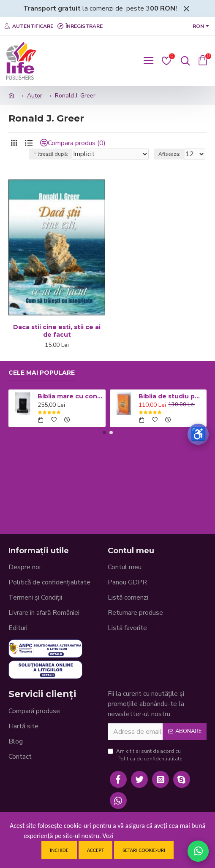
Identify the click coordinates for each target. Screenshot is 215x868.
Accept (96, 850)
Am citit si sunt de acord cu (146, 755)
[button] (104, 433)
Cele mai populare (42, 373)
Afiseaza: (169, 154)
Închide (59, 850)
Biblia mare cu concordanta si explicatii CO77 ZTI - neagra (70, 396)
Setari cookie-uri (144, 850)
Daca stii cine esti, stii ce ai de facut (57, 331)
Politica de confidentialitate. (153, 836)
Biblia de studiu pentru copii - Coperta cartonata (171, 396)
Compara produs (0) (77, 143)
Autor (35, 96)
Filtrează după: (51, 154)
